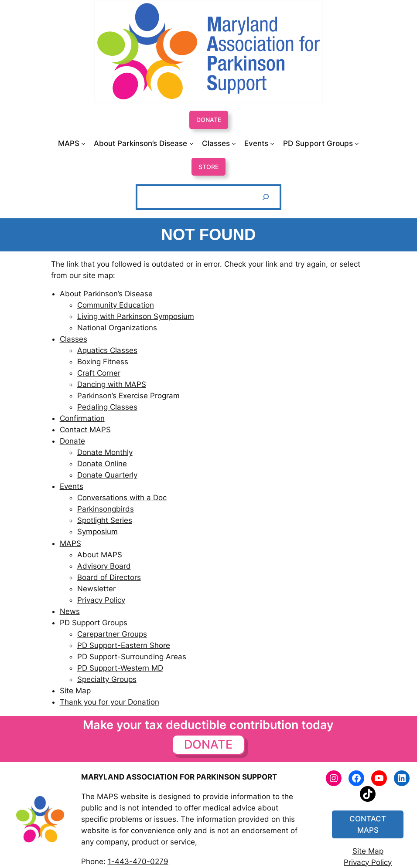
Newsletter (96, 589)
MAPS (70, 543)
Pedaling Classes (107, 407)
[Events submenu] (259, 143)
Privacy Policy (101, 600)
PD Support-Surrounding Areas (132, 657)
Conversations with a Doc (122, 498)
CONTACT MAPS (368, 824)
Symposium (97, 532)
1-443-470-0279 (138, 861)
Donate (72, 441)
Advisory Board (104, 566)
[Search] (266, 197)
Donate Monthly (105, 452)
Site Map (75, 691)
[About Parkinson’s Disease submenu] (144, 143)
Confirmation (82, 418)
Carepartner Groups (112, 634)
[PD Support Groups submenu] (321, 143)
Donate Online (102, 464)
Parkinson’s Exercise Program (128, 396)
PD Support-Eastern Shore (124, 645)
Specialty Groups (107, 679)
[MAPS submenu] (72, 143)
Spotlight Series (105, 520)
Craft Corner (99, 373)
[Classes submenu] (219, 143)
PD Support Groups (94, 623)
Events (72, 486)
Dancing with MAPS (112, 384)
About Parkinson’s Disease (106, 294)
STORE (208, 167)
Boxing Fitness (103, 362)
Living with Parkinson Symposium (136, 316)
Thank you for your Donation (109, 702)
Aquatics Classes (107, 350)
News (70, 611)
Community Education (116, 305)
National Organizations (117, 328)
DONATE (209, 120)
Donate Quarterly (107, 475)
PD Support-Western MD (120, 668)
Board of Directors (109, 577)
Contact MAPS (85, 430)
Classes (73, 339)
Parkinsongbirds (106, 509)
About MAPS (100, 555)
